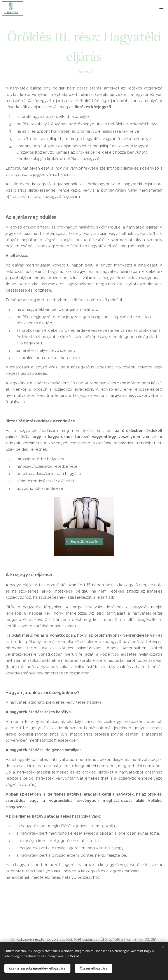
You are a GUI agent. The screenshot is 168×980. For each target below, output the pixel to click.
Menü (161, 9)
